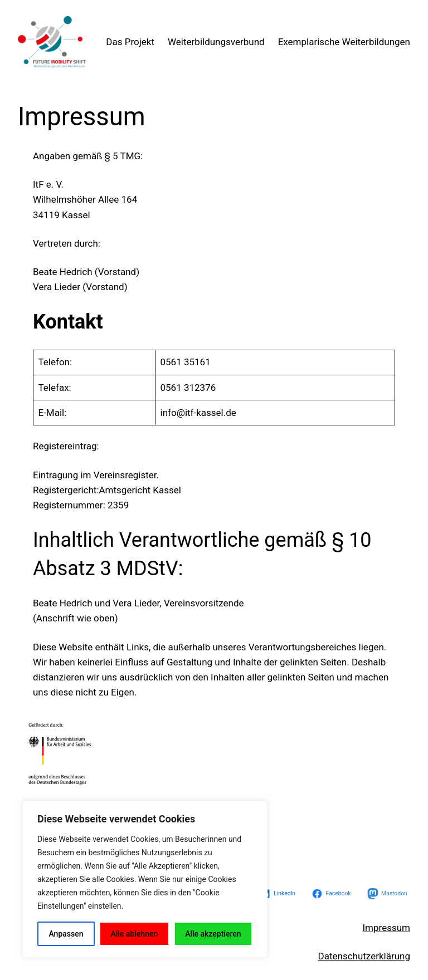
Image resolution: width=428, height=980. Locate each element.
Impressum (386, 928)
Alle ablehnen (134, 934)
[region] (145, 879)
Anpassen (66, 934)
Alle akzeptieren (213, 934)
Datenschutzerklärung (364, 956)
